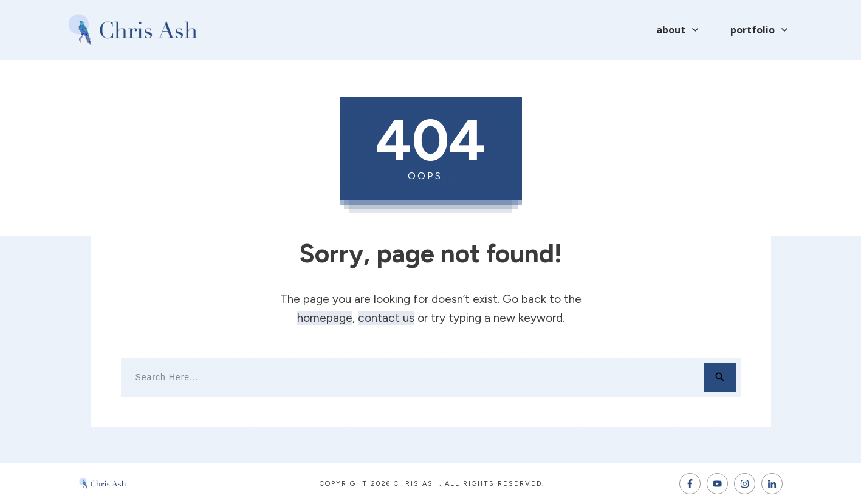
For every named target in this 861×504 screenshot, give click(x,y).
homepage (325, 318)
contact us (386, 318)
